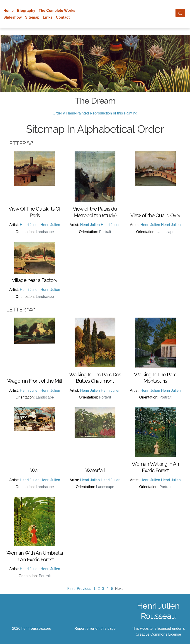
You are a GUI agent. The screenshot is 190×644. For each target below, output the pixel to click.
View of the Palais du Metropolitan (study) (95, 212)
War (35, 470)
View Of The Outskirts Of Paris (35, 212)
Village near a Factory (35, 280)
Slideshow (13, 17)
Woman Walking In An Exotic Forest (155, 467)
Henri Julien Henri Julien (40, 225)
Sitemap (32, 17)
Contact (63, 17)
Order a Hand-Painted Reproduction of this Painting (95, 113)
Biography (26, 11)
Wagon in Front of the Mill (35, 381)
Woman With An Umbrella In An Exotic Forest (35, 556)
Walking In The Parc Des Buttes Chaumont (95, 378)
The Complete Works (57, 11)
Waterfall (95, 470)
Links (48, 17)
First (71, 589)
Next (119, 589)
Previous (84, 589)
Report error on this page (95, 628)
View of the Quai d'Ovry (155, 215)
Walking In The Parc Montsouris (155, 378)
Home (9, 11)
